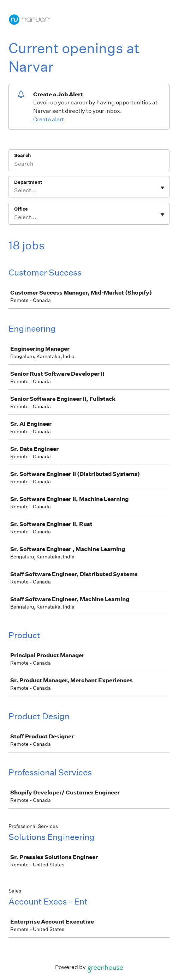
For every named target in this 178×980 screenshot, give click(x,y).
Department (28, 182)
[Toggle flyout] (162, 188)
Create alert (49, 119)
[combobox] (15, 190)
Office (21, 209)
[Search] (89, 165)
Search (22, 155)
